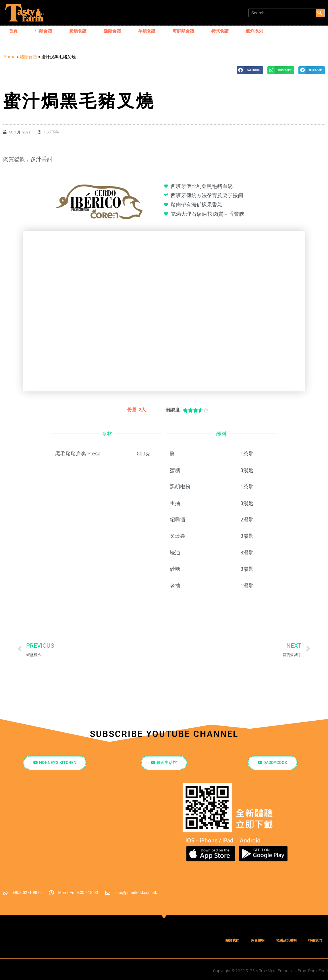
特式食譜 (220, 31)
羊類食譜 (147, 31)
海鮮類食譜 (183, 31)
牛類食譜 (43, 31)
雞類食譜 (112, 31)
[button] (250, 70)
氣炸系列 (254, 31)
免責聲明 (258, 941)
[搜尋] (320, 13)
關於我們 (232, 941)
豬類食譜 (78, 31)
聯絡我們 (315, 941)
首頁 (13, 31)
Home (9, 57)
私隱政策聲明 (286, 941)
